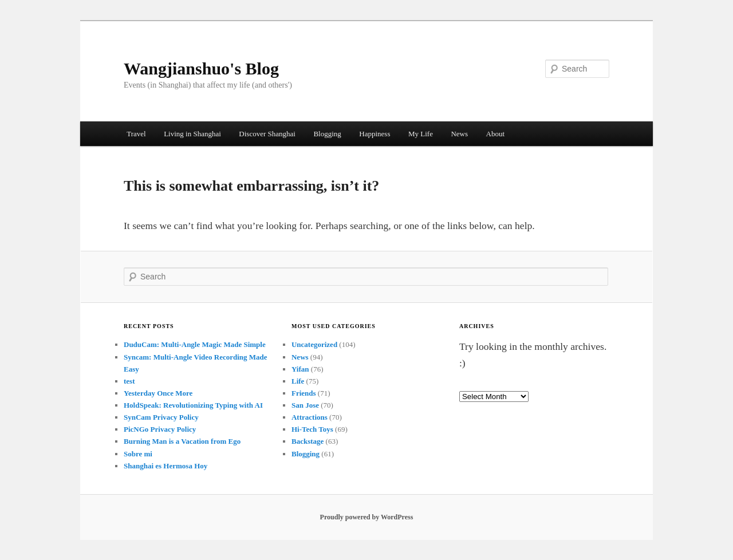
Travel (136, 134)
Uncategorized (314, 344)
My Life (421, 134)
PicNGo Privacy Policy (160, 429)
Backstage (308, 441)
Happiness (375, 134)
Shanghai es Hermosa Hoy (165, 466)
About (496, 134)
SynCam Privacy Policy (161, 417)
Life (298, 381)
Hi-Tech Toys (312, 429)
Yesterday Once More (158, 393)
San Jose (305, 405)
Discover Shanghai (267, 134)
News (459, 134)
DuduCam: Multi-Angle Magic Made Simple (195, 344)
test (129, 381)
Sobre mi (138, 454)
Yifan (300, 369)
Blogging (327, 134)
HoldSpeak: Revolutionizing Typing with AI (193, 405)
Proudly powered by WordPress (367, 517)
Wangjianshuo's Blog (201, 68)
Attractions (310, 417)
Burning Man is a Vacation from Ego (182, 441)
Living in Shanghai (192, 134)
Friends (304, 393)
